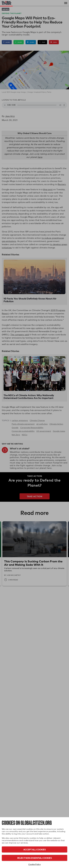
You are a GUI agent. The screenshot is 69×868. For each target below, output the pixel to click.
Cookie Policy (35, 864)
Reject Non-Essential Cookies (34, 858)
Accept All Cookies (34, 849)
